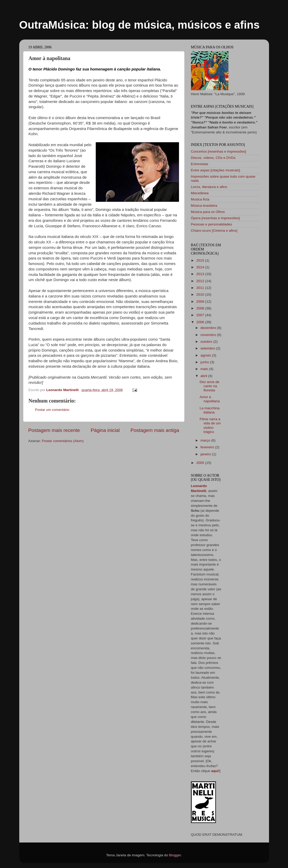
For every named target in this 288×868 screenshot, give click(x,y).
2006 (201, 322)
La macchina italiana (210, 410)
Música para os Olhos (208, 212)
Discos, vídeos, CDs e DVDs (213, 158)
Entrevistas (200, 164)
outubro (207, 342)
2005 (201, 463)
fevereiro (208, 447)
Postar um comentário (52, 410)
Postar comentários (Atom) (63, 441)
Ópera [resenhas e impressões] (215, 218)
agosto (206, 355)
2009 (201, 302)
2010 (201, 294)
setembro (208, 348)
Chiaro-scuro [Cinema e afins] (214, 231)
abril (204, 376)
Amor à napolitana (210, 399)
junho (205, 362)
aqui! (215, 771)
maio (205, 369)
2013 (201, 274)
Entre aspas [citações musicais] (216, 170)
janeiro (206, 454)
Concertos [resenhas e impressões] (219, 151)
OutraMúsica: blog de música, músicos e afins (139, 25)
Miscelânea (200, 193)
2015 (201, 260)
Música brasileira (204, 206)
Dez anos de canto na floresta (209, 386)
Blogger (175, 855)
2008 (201, 308)
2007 (201, 315)
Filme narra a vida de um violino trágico (210, 425)
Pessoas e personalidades (212, 224)
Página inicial (105, 430)
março (206, 440)
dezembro (209, 328)
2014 (201, 267)
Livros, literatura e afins (209, 187)
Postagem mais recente (54, 430)
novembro (209, 335)
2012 (201, 281)
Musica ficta (200, 199)
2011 (201, 288)
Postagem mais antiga (155, 430)
